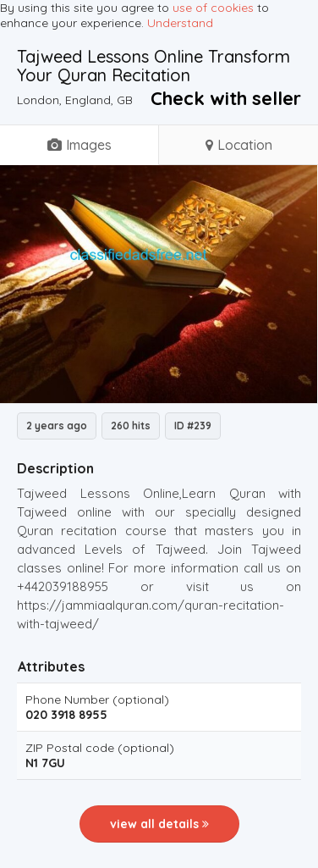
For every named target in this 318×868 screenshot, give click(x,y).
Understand (180, 23)
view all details (159, 824)
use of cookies (213, 8)
